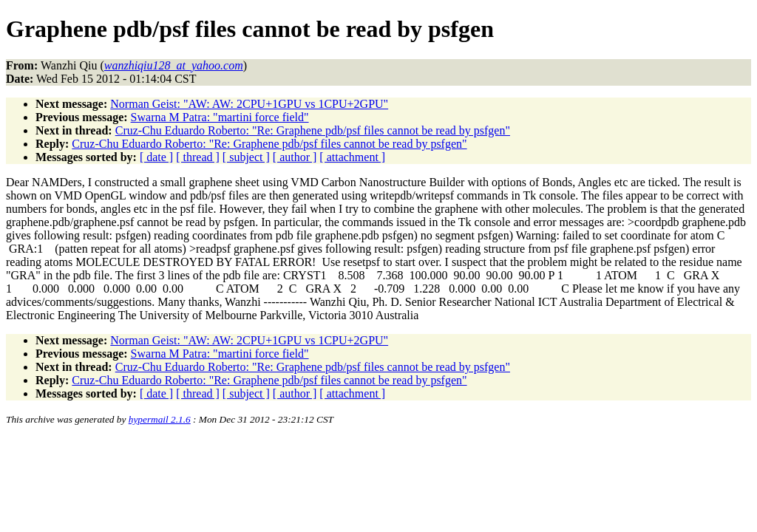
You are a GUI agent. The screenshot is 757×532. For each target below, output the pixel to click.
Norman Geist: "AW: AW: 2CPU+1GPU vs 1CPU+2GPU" (249, 104)
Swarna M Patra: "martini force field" (220, 117)
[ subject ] (246, 157)
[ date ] (156, 157)
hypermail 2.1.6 (160, 419)
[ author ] (295, 157)
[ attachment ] (352, 157)
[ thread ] (198, 157)
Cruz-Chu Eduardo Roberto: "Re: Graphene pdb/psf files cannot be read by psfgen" (313, 130)
